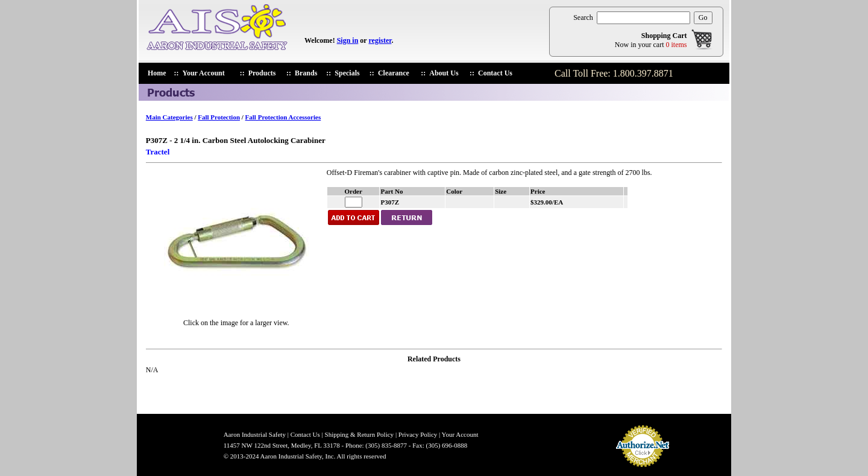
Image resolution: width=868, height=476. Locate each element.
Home (157, 73)
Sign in (348, 40)
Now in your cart (651, 45)
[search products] (643, 18)
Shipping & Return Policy (360, 434)
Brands (306, 73)
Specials (347, 73)
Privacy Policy (418, 434)
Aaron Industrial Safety (255, 434)
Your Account (204, 73)
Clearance (394, 73)
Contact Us (495, 73)
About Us (444, 73)
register (380, 40)
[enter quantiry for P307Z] (354, 202)
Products (262, 73)
